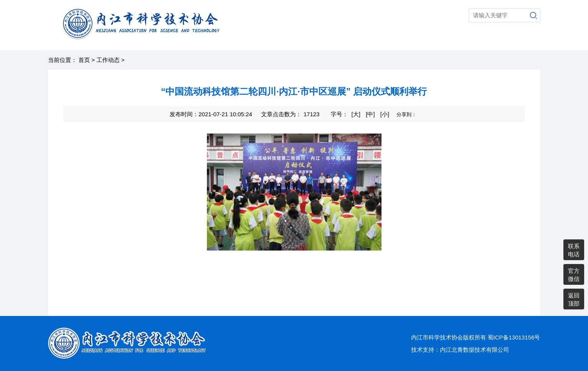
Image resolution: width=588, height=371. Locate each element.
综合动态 (386, 40)
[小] (385, 114)
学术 (332, 40)
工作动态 (108, 60)
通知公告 (518, 40)
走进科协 (278, 40)
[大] (356, 114)
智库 (356, 40)
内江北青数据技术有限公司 (475, 350)
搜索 (533, 15)
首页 (248, 40)
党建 (446, 40)
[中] (370, 114)
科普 (308, 40)
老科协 (419, 40)
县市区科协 (479, 40)
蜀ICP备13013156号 (514, 337)
